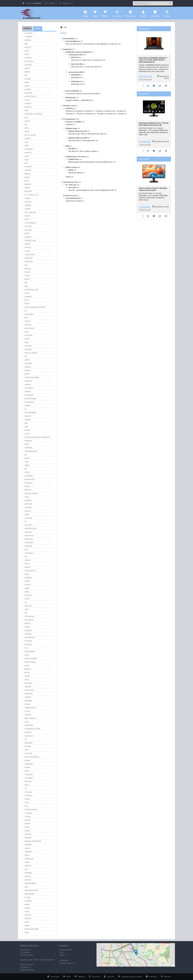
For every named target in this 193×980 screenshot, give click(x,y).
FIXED (27, 342)
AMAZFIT (28, 104)
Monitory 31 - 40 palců (96, 114)
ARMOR (28, 139)
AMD (26, 110)
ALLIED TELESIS (30, 96)
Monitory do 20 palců (75, 111)
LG (25, 522)
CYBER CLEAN (30, 255)
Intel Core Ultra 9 (94, 67)
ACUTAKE (28, 65)
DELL (26, 265)
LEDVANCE (29, 504)
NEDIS (27, 574)
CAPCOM (28, 202)
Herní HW (74, 187)
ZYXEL (27, 933)
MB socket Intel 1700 (78, 134)
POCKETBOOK (30, 652)
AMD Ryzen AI (78, 81)
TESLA (27, 803)
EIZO (26, 286)
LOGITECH (28, 525)
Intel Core (76, 57)
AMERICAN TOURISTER (33, 114)
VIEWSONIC (29, 859)
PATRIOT (28, 623)
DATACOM (28, 258)
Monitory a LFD (70, 106)
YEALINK (28, 915)
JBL (26, 469)
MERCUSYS (29, 539)
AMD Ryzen (77, 75)
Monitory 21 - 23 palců (94, 111)
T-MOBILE (28, 813)
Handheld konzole (71, 196)
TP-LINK (27, 817)
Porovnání (117, 13)
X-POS (27, 912)
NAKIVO (28, 560)
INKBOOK (28, 441)
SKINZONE (28, 743)
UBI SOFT (28, 834)
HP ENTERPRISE (30, 413)
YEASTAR (28, 918)
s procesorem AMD (77, 72)
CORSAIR (28, 237)
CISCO (27, 219)
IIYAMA (27, 430)
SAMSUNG (29, 694)
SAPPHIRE (28, 701)
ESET (26, 318)
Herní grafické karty (106, 162)
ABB (26, 44)
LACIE (27, 497)
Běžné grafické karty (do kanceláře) (83, 162)
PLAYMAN (28, 641)
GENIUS (27, 370)
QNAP (27, 666)
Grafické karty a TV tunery (77, 157)
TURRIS (27, 831)
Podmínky (155, 13)
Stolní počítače (70, 39)
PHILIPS (27, 627)
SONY (27, 750)
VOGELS (28, 876)
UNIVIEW (28, 845)
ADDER (27, 72)
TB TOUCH (28, 796)
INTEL (27, 444)
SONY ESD (28, 753)
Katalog (86, 13)
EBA (26, 283)
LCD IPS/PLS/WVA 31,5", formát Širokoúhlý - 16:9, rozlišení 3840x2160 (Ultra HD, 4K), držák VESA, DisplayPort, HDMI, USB (154, 131)
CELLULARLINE (30, 212)
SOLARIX (28, 746)
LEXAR (27, 515)
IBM (26, 423)
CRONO (27, 244)
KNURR (27, 486)
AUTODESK (29, 149)
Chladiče (70, 124)
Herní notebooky (74, 91)
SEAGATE (28, 715)
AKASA (27, 86)
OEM (26, 609)
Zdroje (70, 177)
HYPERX (27, 420)
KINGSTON (29, 483)
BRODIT (27, 188)
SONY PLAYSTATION (32, 757)
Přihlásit (50, 3)
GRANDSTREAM (31, 399)
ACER (27, 54)
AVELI (27, 160)
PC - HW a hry (73, 185)
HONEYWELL (29, 402)
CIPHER (27, 216)
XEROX (27, 905)
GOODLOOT (29, 388)
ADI (26, 75)
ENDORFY (28, 297)
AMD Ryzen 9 (77, 77)
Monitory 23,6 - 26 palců (115, 111)
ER (25, 311)
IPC (26, 455)
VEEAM (27, 848)
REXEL (27, 680)
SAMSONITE (29, 690)
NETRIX (27, 581)
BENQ (27, 181)
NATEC (27, 564)
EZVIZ (27, 332)
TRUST (27, 827)
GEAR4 (27, 360)
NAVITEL (28, 567)
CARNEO (28, 205)
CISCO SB (28, 226)
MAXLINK (28, 532)
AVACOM (28, 153)
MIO (26, 550)
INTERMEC (29, 448)
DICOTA (27, 272)
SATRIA (27, 704)
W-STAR (27, 897)
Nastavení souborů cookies (130, 977)
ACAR (27, 51)
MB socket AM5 (90, 141)
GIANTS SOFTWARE (32, 377)
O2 (26, 602)
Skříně (72, 170)
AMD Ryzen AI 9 (78, 84)
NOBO (27, 588)
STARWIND (29, 764)
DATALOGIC (29, 262)
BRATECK (28, 184)
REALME (28, 669)
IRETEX (27, 458)
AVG (26, 163)
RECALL (27, 673)
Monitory (71, 108)
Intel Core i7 (77, 60)
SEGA (27, 722)
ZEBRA (27, 926)
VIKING (27, 862)
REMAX (27, 676)
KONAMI (28, 490)
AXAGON (28, 170)
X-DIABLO (28, 901)
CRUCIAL (28, 247)
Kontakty (167, 13)
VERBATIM (28, 852)
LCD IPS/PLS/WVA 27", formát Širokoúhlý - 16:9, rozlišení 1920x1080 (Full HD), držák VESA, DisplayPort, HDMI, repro (153, 197)
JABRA (27, 465)
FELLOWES (28, 335)
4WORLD (28, 40)
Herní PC (116, 44)
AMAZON (28, 107)
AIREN (27, 82)
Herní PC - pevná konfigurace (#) (82, 190)
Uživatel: (32, 3)
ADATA (27, 68)
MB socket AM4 (75, 141)
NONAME (28, 595)
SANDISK (28, 697)
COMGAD (28, 230)
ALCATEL (28, 89)
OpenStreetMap (168, 966)
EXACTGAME (29, 328)
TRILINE (27, 820)
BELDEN (28, 174)
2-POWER (28, 37)
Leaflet (160, 966)
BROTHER (28, 191)
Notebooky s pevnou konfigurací (80, 52)
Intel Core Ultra (78, 64)
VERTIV (27, 855)
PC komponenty (71, 119)
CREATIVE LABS (30, 240)
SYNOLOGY (29, 775)
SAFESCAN (28, 683)
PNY (26, 648)
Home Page (53, 977)
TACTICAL (28, 782)
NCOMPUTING (30, 571)
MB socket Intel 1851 (97, 134)
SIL (26, 739)
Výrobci (38, 28)
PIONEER (28, 634)
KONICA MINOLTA (31, 493)
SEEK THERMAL (30, 718)
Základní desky (73, 128)
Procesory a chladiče (75, 122)
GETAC (27, 374)
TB (25, 788)
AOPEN (27, 121)
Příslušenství (130, 13)
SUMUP (27, 767)
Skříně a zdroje (73, 167)
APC (26, 125)
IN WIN (27, 434)
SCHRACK (28, 732)
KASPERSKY (29, 476)
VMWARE (28, 873)
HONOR (27, 406)
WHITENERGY (30, 894)
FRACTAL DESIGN (31, 353)
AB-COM (28, 47)
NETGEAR (28, 578)
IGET (26, 427)
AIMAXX (28, 79)
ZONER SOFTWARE (32, 929)
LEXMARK (28, 518)
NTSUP (27, 599)
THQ (26, 806)
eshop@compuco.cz (67, 963)
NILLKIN (27, 585)
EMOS (27, 293)
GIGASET (28, 385)
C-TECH (27, 251)
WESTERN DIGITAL (31, 890)
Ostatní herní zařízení (75, 201)
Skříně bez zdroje (76, 173)
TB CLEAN (28, 792)
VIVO (26, 869)
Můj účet (143, 13)
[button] (136, 952)
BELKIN (27, 177)
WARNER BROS (30, 883)
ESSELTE (28, 321)
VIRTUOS (28, 866)
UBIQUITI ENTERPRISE (33, 841)
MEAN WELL (29, 536)
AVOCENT (28, 167)
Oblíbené (105, 13)
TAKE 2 (27, 785)
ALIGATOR (28, 93)
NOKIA (27, 592)
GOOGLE (28, 392)
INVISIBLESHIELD (31, 451)
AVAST (27, 156)
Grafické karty (75, 159)
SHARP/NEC (29, 725)
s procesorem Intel (77, 55)
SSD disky (73, 149)
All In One (71, 44)
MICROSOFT (29, 543)
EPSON (27, 304)
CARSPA (27, 209)
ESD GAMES (29, 314)
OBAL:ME (28, 606)
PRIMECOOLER (30, 662)
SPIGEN (27, 760)
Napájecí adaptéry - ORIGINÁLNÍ (79, 100)
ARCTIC (27, 132)
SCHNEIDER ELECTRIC (33, 729)
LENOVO (28, 511)
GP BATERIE (29, 395)
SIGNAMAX (29, 736)
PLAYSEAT (28, 645)
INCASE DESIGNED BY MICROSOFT (37, 437)
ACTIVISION (29, 61)
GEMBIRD (28, 363)
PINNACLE (28, 630)
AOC (26, 118)
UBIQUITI (28, 838)
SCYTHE (27, 711)
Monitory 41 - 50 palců (117, 114)
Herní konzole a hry (72, 182)
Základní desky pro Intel (79, 131)
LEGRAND (28, 507)
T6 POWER (29, 778)
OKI (26, 613)
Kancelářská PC (104, 44)
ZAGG (27, 922)
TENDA (27, 799)
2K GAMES (29, 33)
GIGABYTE (28, 381)
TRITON (27, 824)
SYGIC (27, 771)
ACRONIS (28, 58)
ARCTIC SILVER (30, 135)
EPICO (27, 300)
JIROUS (27, 472)
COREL (27, 233)
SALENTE (28, 687)
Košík (67, 977)
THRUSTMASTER (31, 810)
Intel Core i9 (100, 60)
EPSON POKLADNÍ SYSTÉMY (35, 307)
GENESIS (28, 367)
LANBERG (28, 500)
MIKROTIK (28, 546)
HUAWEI (28, 416)
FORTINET (28, 349)
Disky (69, 146)
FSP (26, 356)
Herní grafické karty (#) (106, 190)
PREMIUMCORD (31, 658)
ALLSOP (27, 100)
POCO (27, 655)
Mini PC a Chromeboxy (87, 44)
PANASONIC (29, 620)
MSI (26, 557)
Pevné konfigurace (74, 41)
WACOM (28, 880)
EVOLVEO (28, 325)
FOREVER (28, 346)
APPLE (27, 128)
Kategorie (27, 28)
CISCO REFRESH (30, 223)
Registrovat (65, 3)
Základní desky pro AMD (79, 138)
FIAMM (27, 339)
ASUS (27, 142)
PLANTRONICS (30, 637)
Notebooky (69, 49)
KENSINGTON (30, 479)
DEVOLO (28, 269)
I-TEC (26, 462)
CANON (27, 198)
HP (26, 409)
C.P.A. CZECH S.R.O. (32, 195)
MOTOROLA (29, 553)
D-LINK (27, 276)
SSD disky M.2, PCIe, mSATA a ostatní (83, 151)
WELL (27, 887)
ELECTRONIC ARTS (31, 290)
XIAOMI (27, 908)
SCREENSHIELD (30, 708)
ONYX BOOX (29, 616)
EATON (27, 279)
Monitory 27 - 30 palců (76, 114)
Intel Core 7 (88, 60)
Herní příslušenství (74, 198)
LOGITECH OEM (30, 529)
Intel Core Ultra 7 (79, 67)
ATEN (27, 146)
